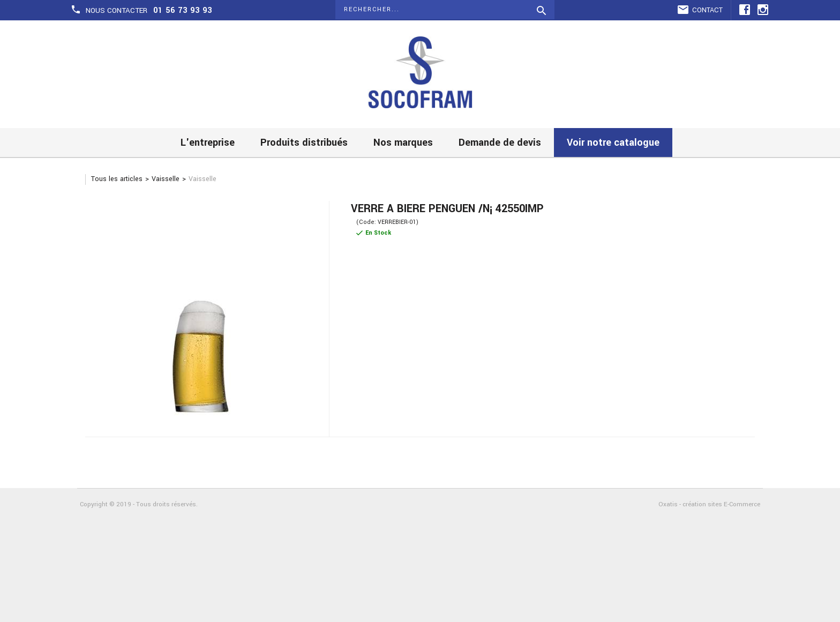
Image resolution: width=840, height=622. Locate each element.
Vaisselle (166, 179)
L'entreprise (208, 143)
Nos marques (403, 143)
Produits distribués (304, 143)
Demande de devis (500, 143)
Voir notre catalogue (613, 143)
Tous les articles (117, 179)
